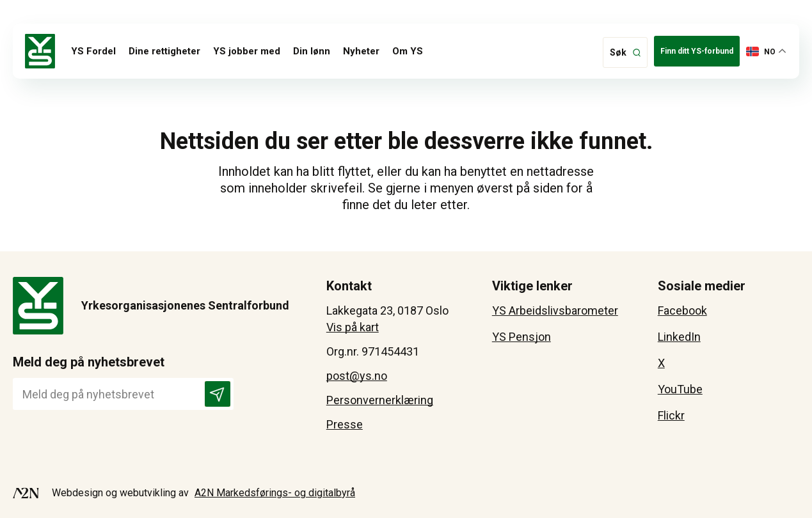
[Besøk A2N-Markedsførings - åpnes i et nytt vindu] (26, 493)
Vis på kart (353, 327)
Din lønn (312, 51)
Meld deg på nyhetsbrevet (89, 362)
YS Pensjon (521, 337)
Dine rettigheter (164, 51)
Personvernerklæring (380, 400)
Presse (345, 424)
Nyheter (361, 51)
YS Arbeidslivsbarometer (555, 310)
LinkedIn (679, 337)
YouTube (680, 389)
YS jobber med (247, 51)
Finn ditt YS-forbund (697, 51)
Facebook (682, 310)
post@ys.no (357, 376)
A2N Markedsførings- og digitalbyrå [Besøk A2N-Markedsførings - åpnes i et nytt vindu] (275, 493)
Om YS (408, 51)
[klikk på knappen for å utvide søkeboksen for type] (625, 52)
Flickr (671, 415)
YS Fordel (93, 51)
